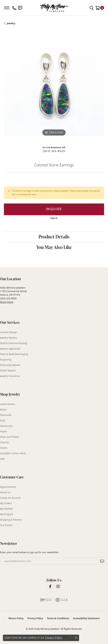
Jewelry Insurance (10, 376)
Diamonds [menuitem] (6, 415)
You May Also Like (54, 247)
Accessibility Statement (86, 618)
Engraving (6, 360)
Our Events (6, 525)
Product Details (54, 237)
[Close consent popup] (76, 638)
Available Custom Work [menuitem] (13, 453)
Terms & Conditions (58, 618)
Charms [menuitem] (4, 442)
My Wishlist (6, 509)
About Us (5, 492)
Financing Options (10, 365)
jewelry (11, 23)
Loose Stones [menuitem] (7, 404)
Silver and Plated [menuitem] (9, 437)
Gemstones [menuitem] (6, 426)
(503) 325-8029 (54, 151)
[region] (54, 87)
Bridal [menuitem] (3, 410)
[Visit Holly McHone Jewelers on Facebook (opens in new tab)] (50, 586)
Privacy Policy (35, 618)
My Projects (6, 514)
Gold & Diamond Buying (13, 343)
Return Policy (16, 618)
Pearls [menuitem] (3, 431)
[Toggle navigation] (7, 8)
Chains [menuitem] (4, 448)
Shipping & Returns (11, 520)
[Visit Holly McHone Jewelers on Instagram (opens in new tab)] (58, 586)
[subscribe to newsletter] (102, 561)
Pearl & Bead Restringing (14, 354)
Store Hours (7, 302)
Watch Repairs (8, 371)
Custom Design (9, 332)
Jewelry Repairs (8, 338)
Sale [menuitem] (2, 459)
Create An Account (10, 498)
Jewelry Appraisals (10, 349)
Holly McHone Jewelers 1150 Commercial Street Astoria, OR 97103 (13, 295)
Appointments (8, 487)
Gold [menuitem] (3, 421)
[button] (92, 8)
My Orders (6, 503)
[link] (14, 8)
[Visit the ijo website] (46, 600)
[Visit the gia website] (62, 600)
